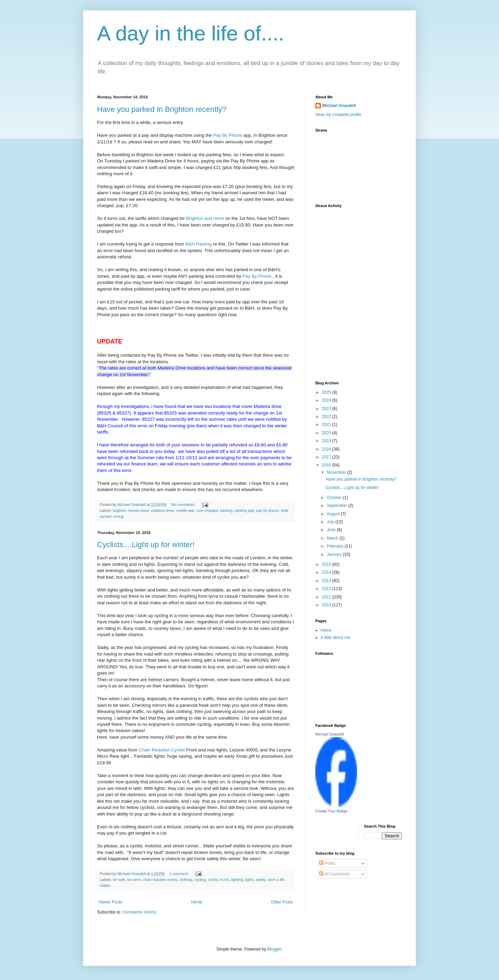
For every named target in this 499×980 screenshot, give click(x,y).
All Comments (335, 874)
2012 (327, 589)
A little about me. (336, 638)
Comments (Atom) (139, 912)
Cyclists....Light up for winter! (146, 545)
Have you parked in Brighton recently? (162, 109)
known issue (139, 510)
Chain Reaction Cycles (162, 750)
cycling (200, 880)
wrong (118, 516)
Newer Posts (111, 902)
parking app (244, 510)
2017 (327, 457)
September (338, 506)
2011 (327, 597)
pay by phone (267, 510)
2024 (327, 400)
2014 (327, 572)
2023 (327, 409)
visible (105, 885)
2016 (327, 465)
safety (261, 880)
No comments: (184, 505)
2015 (327, 564)
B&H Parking (199, 244)
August (334, 514)
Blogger (274, 949)
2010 (327, 605)
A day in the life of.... (191, 33)
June (332, 530)
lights (249, 880)
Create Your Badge (331, 811)
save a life (276, 880)
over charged (207, 510)
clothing (186, 880)
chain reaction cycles (160, 880)
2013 (327, 581)
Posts (327, 863)
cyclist (213, 880)
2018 (327, 449)
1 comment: (179, 874)
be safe (119, 880)
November (337, 472)
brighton (120, 510)
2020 (327, 433)
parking (226, 510)
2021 (327, 425)
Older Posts (282, 902)
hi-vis (225, 880)
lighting (237, 880)
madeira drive (162, 510)
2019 (327, 441)
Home (197, 902)
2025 (327, 392)
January (335, 554)
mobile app (185, 510)
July (331, 522)
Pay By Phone (228, 135)
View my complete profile (338, 115)
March (333, 538)
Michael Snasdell (339, 106)
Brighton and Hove (205, 218)
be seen (134, 880)
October (335, 498)
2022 (327, 417)
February (336, 546)
